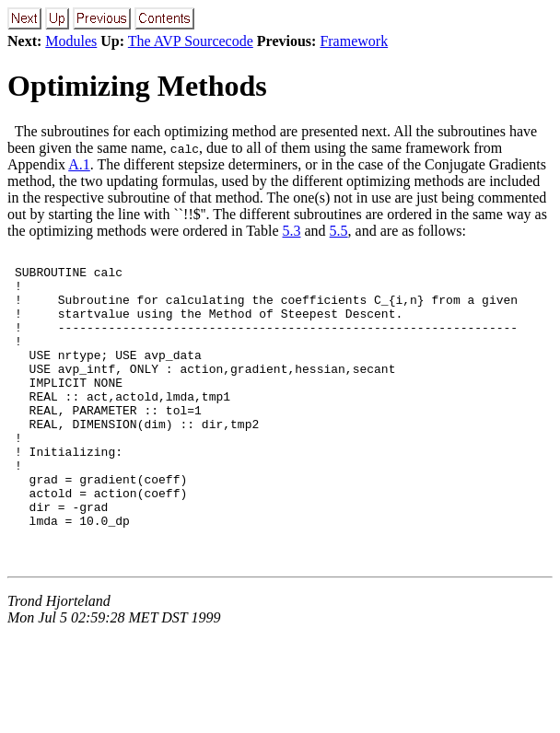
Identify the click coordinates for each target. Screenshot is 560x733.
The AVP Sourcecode (191, 41)
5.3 (292, 231)
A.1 (79, 164)
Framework (354, 41)
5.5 (339, 231)
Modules (71, 41)
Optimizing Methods (137, 86)
